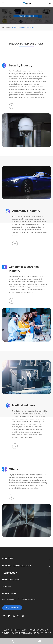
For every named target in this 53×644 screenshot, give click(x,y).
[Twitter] (23, 616)
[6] (26, 521)
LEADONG (28, 633)
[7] (26, 325)
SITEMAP (6, 633)
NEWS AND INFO (11, 580)
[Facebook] (4, 616)
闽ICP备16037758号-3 (42, 633)
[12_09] (26, 183)
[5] (26, 130)
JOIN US (7, 586)
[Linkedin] (9, 616)
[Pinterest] (18, 616)
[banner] (26, 16)
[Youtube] (14, 616)
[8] (26, 377)
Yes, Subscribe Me (12, 608)
